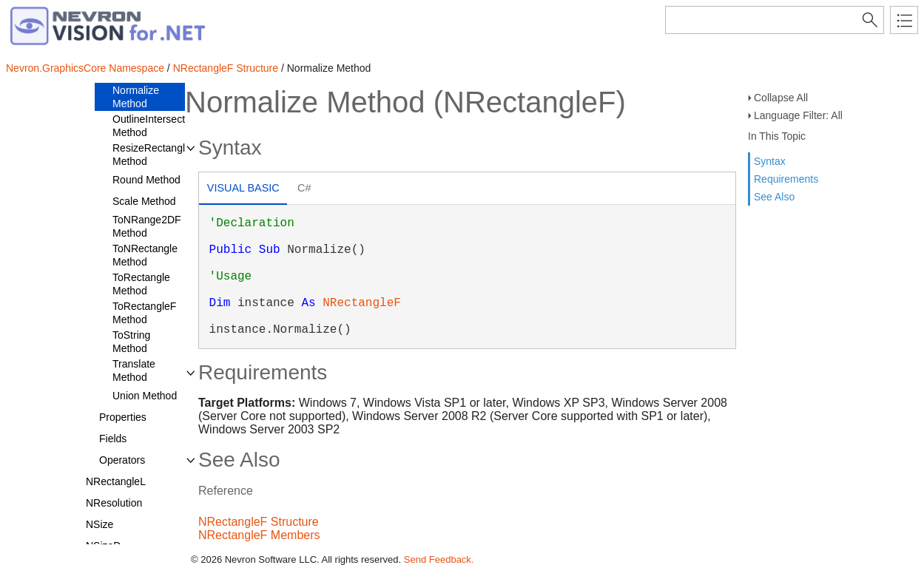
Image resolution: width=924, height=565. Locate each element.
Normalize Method (136, 97)
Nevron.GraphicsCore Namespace (85, 68)
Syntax (770, 161)
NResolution (114, 503)
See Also (774, 197)
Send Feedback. (439, 559)
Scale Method (144, 201)
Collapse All (781, 98)
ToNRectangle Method (145, 255)
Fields (113, 439)
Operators (122, 460)
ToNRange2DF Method (147, 226)
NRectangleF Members (259, 535)
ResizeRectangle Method (152, 155)
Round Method (146, 180)
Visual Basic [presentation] (243, 188)
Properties (123, 417)
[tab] (243, 190)
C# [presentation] (304, 188)
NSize (100, 524)
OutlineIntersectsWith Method (162, 126)
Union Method (145, 396)
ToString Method (131, 342)
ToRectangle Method (141, 284)
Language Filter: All (798, 115)
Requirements (786, 179)
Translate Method (134, 371)
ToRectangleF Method (144, 313)
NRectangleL (116, 481)
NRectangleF (362, 303)
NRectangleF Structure (226, 68)
